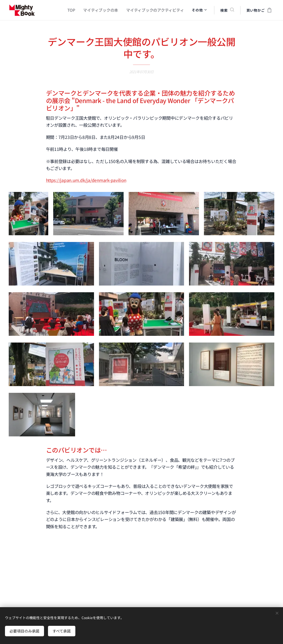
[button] (227, 10)
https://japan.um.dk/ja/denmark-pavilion (86, 180)
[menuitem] (79, 10)
